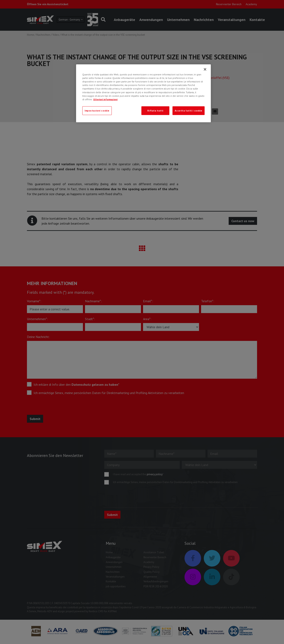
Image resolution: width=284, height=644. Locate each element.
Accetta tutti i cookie (189, 111)
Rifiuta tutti (155, 111)
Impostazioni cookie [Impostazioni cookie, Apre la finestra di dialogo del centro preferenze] (97, 111)
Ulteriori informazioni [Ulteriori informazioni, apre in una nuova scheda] (105, 99)
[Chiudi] (205, 69)
